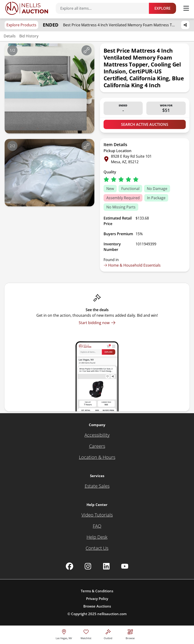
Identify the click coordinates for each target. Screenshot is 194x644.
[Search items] (105, 8)
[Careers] (97, 446)
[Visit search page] (130, 634)
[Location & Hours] (97, 457)
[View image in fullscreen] (87, 50)
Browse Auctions (97, 606)
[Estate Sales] (97, 486)
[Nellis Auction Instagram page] (88, 566)
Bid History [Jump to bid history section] (29, 36)
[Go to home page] (27, 8)
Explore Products (21, 25)
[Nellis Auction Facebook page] (69, 566)
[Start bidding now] (97, 323)
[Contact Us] (97, 548)
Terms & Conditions (97, 591)
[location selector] (64, 634)
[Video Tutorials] (97, 515)
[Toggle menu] (186, 8)
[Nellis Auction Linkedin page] (106, 566)
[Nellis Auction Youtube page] (125, 566)
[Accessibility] (97, 435)
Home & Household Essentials (132, 265)
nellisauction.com (112, 614)
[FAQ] (97, 526)
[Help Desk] (97, 537)
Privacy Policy (97, 599)
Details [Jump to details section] (10, 36)
